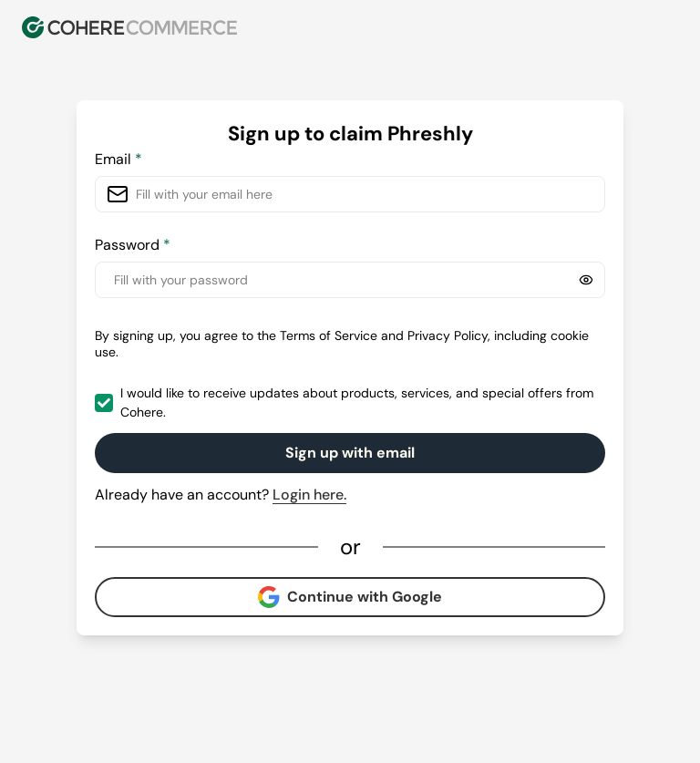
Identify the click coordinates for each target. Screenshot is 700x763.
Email (118, 159)
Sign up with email (350, 453)
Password (133, 245)
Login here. (309, 495)
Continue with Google (350, 597)
